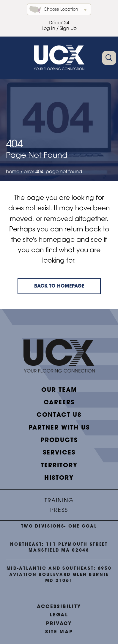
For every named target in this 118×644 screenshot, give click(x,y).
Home (13, 172)
